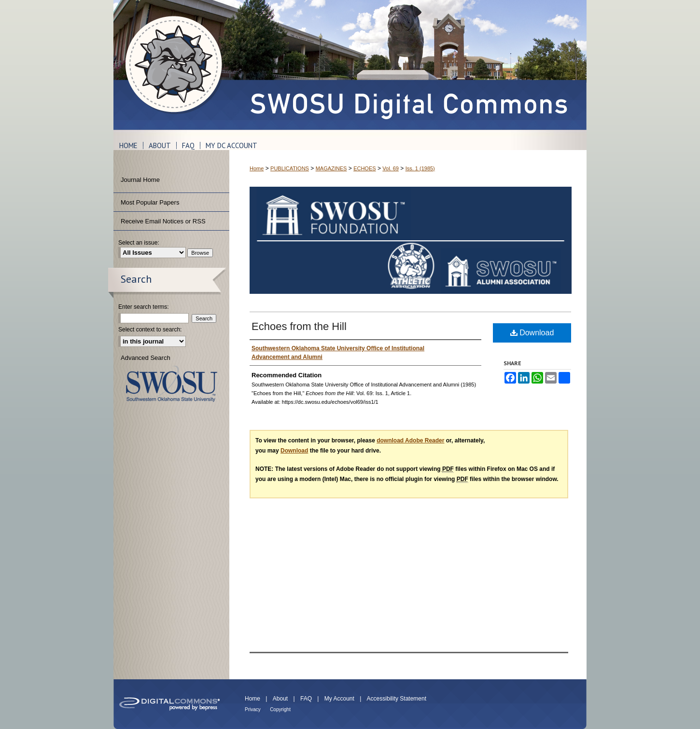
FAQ (306, 699)
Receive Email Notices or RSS (163, 221)
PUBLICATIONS (290, 168)
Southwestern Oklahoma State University (172, 384)
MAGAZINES (331, 168)
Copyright (280, 709)
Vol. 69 (391, 168)
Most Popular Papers (150, 202)
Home (257, 168)
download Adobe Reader (410, 440)
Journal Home (140, 180)
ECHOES (364, 168)
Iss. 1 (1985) (420, 168)
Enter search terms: (144, 307)
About (280, 699)
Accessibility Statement (397, 699)
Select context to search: (150, 330)
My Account (339, 699)
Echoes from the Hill (299, 326)
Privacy (253, 709)
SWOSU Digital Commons (408, 65)
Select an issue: (139, 243)
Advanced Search (146, 358)
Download (532, 333)
